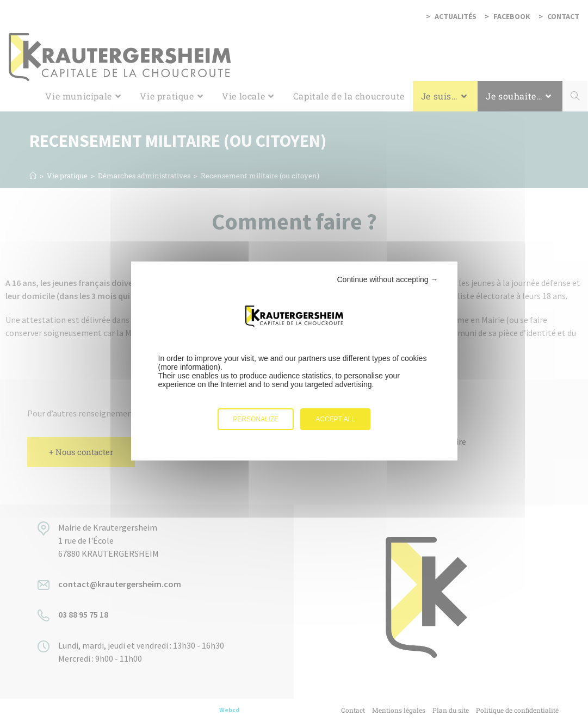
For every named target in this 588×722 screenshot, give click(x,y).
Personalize (256, 419)
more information (189, 367)
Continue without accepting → (388, 279)
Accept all (335, 419)
